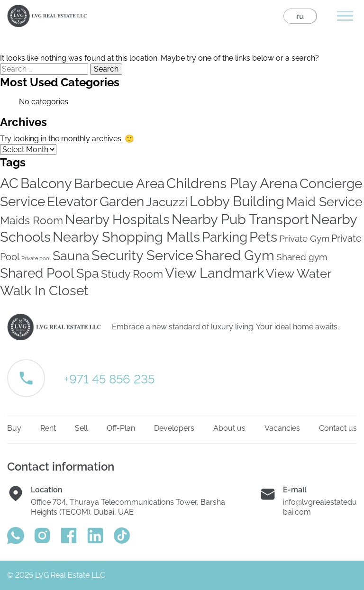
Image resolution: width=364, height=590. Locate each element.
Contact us (338, 428)
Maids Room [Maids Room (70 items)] (32, 220)
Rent (48, 428)
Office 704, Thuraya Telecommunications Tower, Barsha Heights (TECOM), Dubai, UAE (128, 507)
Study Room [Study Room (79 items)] (132, 274)
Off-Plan (121, 428)
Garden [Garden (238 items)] (122, 202)
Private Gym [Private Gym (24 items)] (304, 239)
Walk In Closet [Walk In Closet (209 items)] (44, 290)
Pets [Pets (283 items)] (263, 237)
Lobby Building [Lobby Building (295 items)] (237, 201)
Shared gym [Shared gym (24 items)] (302, 257)
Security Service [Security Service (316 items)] (142, 255)
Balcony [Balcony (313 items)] (46, 183)
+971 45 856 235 (109, 379)
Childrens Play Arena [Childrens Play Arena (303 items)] (232, 183)
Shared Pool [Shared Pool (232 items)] (37, 273)
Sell (81, 428)
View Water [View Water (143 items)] (299, 273)
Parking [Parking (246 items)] (225, 237)
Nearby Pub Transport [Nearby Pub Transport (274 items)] (240, 219)
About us (229, 428)
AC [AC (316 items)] (9, 183)
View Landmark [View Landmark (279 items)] (214, 273)
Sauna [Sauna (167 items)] (71, 256)
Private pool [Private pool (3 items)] (36, 258)
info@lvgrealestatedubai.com (320, 507)
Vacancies (282, 428)
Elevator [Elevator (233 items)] (72, 202)
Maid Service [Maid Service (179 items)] (324, 202)
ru (300, 16)
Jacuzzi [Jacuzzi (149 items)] (167, 202)
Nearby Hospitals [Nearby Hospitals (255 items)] (117, 219)
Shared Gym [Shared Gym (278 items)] (235, 255)
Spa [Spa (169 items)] (88, 273)
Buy (14, 428)
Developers (174, 428)
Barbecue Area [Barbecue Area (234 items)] (119, 184)
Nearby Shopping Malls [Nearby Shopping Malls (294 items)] (126, 237)
